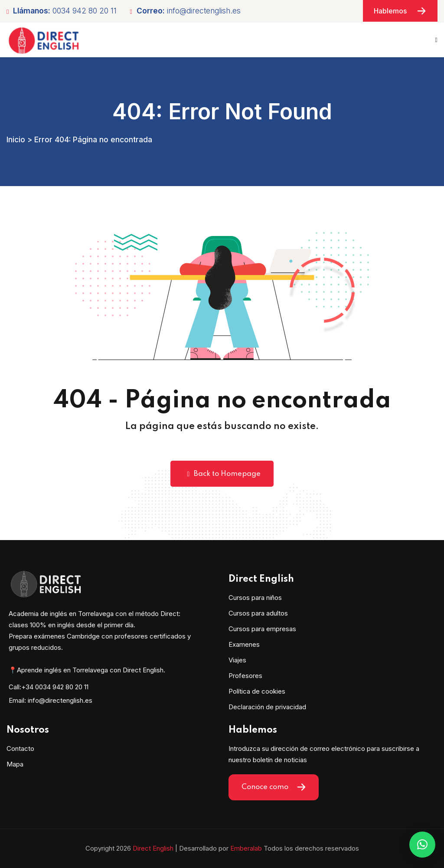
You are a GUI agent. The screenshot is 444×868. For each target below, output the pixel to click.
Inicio (16, 139)
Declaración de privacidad (267, 707)
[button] (422, 845)
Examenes (244, 644)
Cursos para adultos (258, 613)
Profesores (245, 676)
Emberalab (246, 848)
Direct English (153, 848)
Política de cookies (257, 691)
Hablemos (400, 11)
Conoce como (274, 787)
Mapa (15, 764)
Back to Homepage (222, 474)
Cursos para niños (255, 598)
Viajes (237, 660)
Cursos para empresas (262, 629)
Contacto (20, 748)
